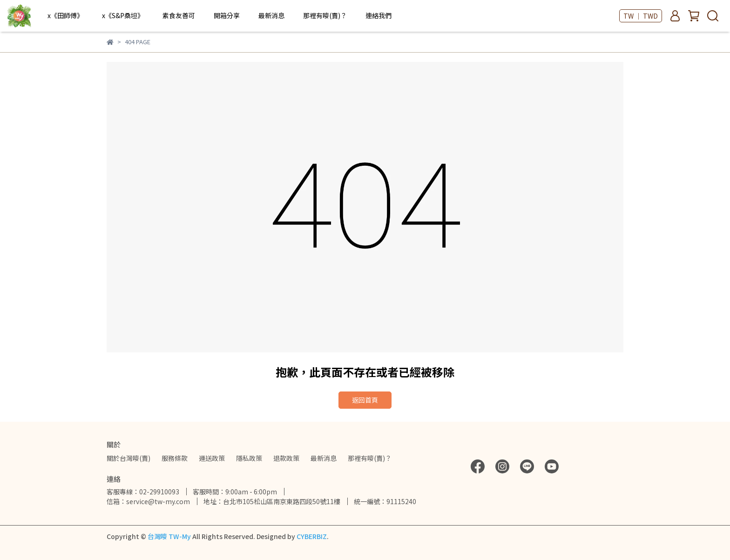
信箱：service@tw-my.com (148, 501)
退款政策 (286, 458)
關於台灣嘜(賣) (128, 458)
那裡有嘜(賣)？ (325, 15)
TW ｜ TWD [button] (641, 16)
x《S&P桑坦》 (123, 15)
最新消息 (271, 15)
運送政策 (212, 458)
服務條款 (175, 458)
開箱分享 (227, 15)
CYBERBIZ (312, 536)
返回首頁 (365, 400)
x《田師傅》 (65, 15)
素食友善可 (179, 15)
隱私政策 (249, 458)
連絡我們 (379, 15)
